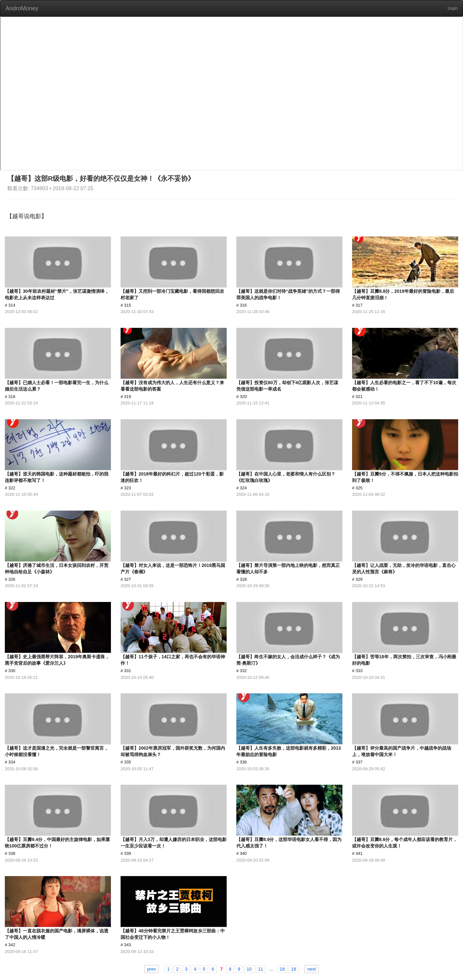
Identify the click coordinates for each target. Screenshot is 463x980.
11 (261, 969)
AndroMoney (22, 8)
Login (453, 8)
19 (294, 969)
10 (249, 969)
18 (282, 969)
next (312, 969)
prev (152, 969)
